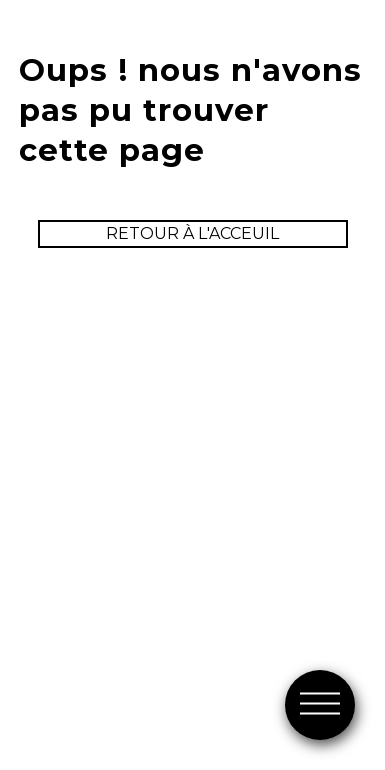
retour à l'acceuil (192, 233)
